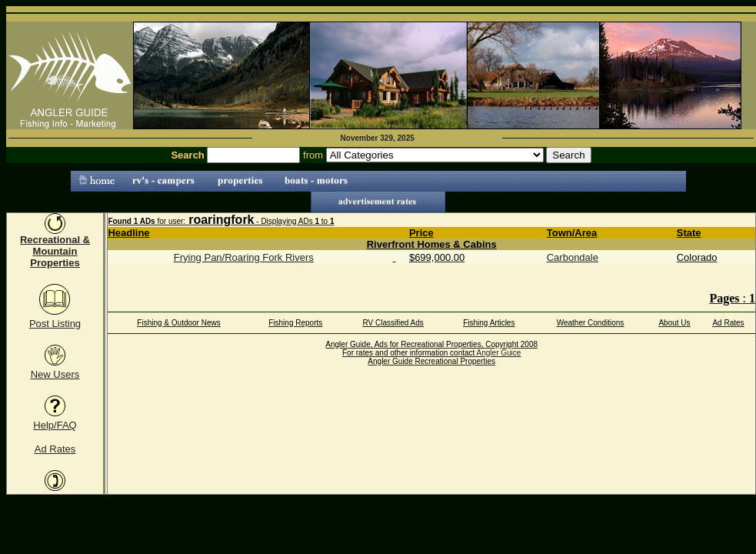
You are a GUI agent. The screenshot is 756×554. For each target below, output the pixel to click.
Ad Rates (55, 449)
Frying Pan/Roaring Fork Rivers (244, 257)
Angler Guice (499, 353)
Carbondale (573, 257)
